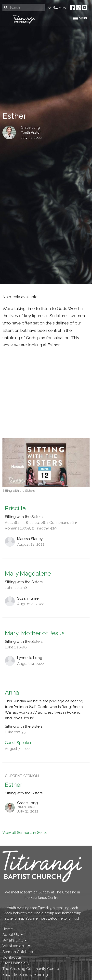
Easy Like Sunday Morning (25, 975)
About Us (13, 935)
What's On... (15, 941)
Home (8, 929)
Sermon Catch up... (19, 952)
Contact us (12, 957)
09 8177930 (57, 7)
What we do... (17, 946)
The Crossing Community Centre (31, 969)
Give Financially (16, 963)
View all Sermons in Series (25, 833)
